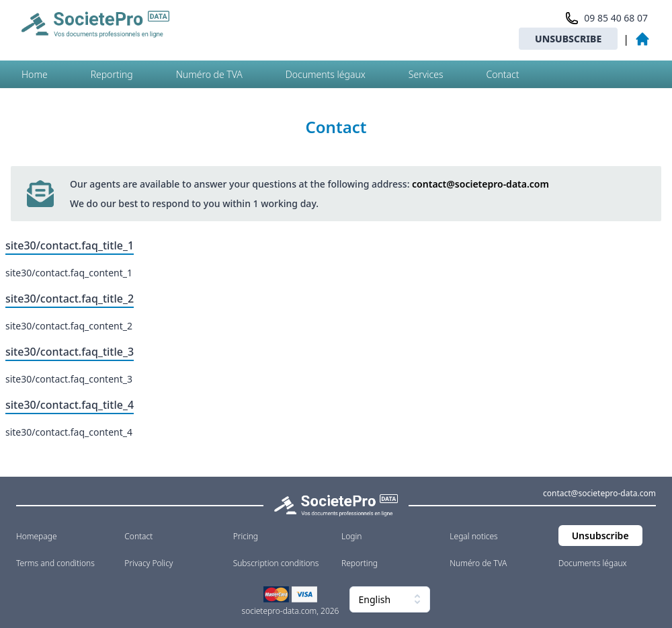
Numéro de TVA (209, 74)
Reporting (112, 74)
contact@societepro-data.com (480, 184)
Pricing (246, 536)
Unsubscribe (568, 39)
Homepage (37, 536)
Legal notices (473, 536)
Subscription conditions (276, 563)
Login (351, 536)
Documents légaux (326, 74)
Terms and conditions (55, 563)
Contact (502, 74)
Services (426, 74)
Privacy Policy (149, 563)
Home (35, 74)
